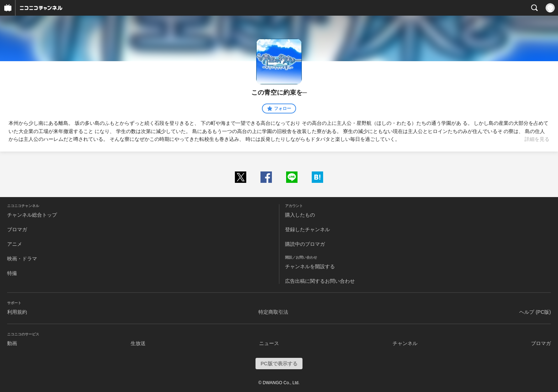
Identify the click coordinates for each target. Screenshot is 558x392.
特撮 (12, 273)
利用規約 (17, 312)
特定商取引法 (273, 312)
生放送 (138, 343)
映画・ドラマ (22, 259)
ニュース (269, 343)
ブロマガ (17, 229)
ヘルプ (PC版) (535, 312)
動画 (12, 343)
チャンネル (405, 343)
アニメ (15, 244)
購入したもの (300, 215)
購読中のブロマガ (305, 244)
